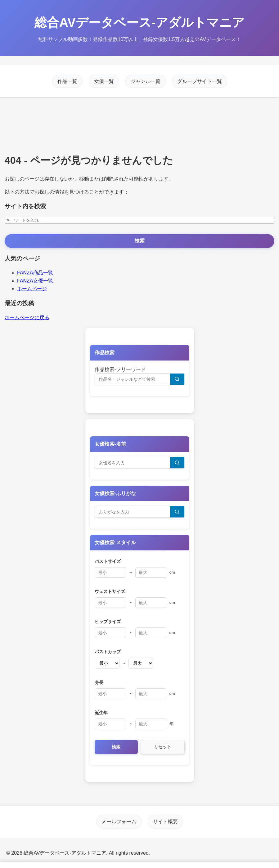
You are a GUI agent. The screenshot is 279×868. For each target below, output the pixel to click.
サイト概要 (165, 822)
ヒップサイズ (108, 622)
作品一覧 (67, 81)
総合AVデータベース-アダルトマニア (139, 22)
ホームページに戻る (27, 317)
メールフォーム (119, 822)
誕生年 (101, 713)
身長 (99, 682)
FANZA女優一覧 (35, 281)
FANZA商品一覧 (35, 273)
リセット (163, 747)
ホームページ (32, 289)
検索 (140, 241)
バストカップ (108, 652)
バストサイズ (108, 561)
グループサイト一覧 (200, 81)
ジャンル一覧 (146, 81)
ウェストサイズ (110, 591)
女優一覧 (104, 81)
